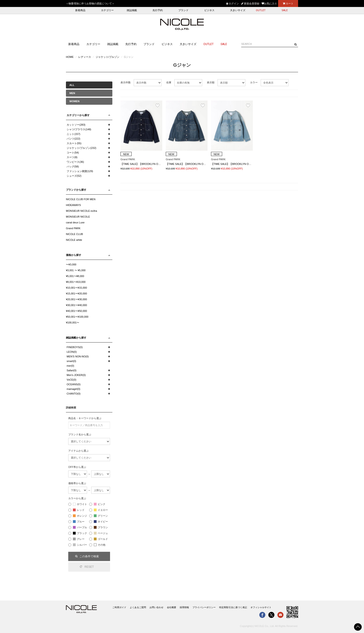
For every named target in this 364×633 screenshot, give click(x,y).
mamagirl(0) (73, 389)
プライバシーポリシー (204, 607)
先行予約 (158, 10)
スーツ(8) (72, 157)
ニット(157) (73, 134)
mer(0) (70, 366)
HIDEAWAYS (73, 205)
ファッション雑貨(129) (80, 171)
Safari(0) (71, 370)
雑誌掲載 (132, 10)
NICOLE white (74, 240)
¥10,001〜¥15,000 (76, 288)
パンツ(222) (73, 139)
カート (288, 3)
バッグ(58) (73, 166)
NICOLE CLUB (74, 234)
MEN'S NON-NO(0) (78, 356)
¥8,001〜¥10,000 (76, 282)
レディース (85, 57)
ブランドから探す (76, 190)
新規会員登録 (250, 3)
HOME (70, 57)
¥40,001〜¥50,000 (76, 311)
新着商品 (80, 10)
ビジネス (209, 10)
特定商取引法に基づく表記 (233, 607)
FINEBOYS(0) (75, 347)
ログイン (233, 3)
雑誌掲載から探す (76, 338)
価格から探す (74, 255)
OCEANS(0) (74, 384)
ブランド (183, 10)
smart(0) (71, 361)
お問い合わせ (156, 607)
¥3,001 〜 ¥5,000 (76, 270)
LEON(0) (72, 352)
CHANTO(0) (74, 394)
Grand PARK (73, 228)
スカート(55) (74, 143)
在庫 (169, 82)
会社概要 (172, 607)
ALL (72, 85)
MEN (72, 93)
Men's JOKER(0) (76, 375)
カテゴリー (107, 10)
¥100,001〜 (73, 323)
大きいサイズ (238, 10)
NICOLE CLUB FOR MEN (81, 199)
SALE (285, 10)
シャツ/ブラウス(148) (79, 129)
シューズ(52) (74, 176)
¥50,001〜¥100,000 (77, 317)
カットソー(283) (76, 125)
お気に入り (269, 3)
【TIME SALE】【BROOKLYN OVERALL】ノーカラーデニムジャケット (253, 164)
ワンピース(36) (75, 162)
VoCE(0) (71, 380)
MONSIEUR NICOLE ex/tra (81, 211)
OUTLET (261, 10)
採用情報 (184, 607)
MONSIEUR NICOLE (78, 217)
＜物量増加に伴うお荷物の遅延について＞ (90, 3)
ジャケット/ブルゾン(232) (81, 148)
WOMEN (74, 101)
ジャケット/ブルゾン (107, 57)
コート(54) (73, 153)
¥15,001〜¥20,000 (76, 294)
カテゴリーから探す (78, 115)
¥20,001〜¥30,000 (76, 299)
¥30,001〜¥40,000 (76, 305)
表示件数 (126, 82)
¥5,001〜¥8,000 (75, 276)
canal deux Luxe (75, 222)
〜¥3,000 (71, 264)
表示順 (211, 82)
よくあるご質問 (138, 607)
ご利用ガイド (119, 607)
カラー (254, 82)
